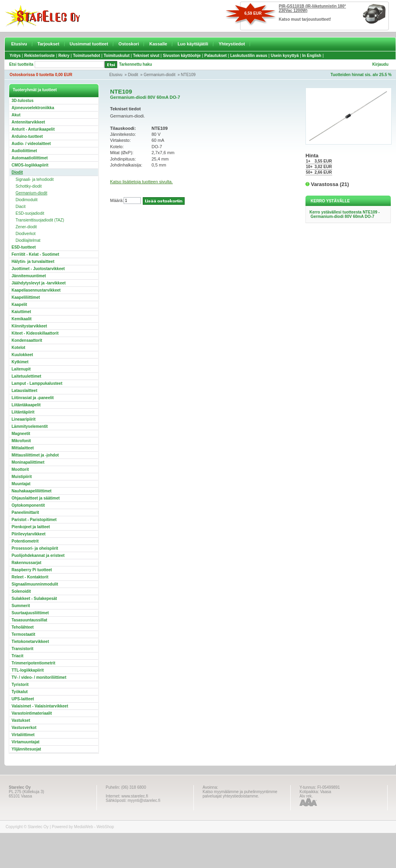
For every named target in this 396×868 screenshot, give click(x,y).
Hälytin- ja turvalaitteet (33, 262)
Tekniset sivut (146, 56)
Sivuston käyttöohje (182, 56)
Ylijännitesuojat (26, 749)
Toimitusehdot (87, 56)
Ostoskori (129, 44)
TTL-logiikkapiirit (28, 670)
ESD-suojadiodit (30, 213)
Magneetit (21, 434)
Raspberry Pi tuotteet (32, 570)
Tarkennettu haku (136, 64)
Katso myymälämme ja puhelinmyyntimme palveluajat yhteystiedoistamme (240, 794)
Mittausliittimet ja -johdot (35, 455)
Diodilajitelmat (28, 240)
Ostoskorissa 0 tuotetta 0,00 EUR (41, 75)
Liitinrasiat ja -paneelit (33, 398)
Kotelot (18, 348)
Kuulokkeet (22, 355)
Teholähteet (23, 627)
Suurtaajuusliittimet (30, 613)
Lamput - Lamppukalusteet (37, 383)
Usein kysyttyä (285, 56)
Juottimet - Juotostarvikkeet (38, 269)
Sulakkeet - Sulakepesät (34, 599)
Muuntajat (21, 484)
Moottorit (20, 469)
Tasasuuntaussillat (29, 620)
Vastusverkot (24, 728)
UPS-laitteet (23, 699)
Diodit (133, 75)
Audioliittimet (24, 151)
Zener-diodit (26, 227)
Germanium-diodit (159, 75)
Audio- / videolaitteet (31, 144)
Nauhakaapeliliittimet (32, 491)
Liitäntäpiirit (23, 412)
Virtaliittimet (23, 735)
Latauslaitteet (24, 391)
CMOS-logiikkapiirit (30, 165)
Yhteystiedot (232, 44)
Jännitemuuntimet (29, 276)
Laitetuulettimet (26, 376)
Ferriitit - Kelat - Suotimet (35, 254)
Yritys (15, 56)
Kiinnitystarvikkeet (29, 326)
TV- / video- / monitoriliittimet (39, 677)
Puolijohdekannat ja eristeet (38, 555)
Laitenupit (21, 369)
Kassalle (158, 44)
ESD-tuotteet (24, 247)
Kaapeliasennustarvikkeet (36, 290)
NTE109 (188, 75)
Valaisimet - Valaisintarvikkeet (40, 706)
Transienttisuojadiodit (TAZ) (40, 220)
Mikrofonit (21, 441)
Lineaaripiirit (24, 419)
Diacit (21, 207)
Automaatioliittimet (30, 158)
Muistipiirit (22, 477)
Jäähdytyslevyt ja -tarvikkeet (39, 283)
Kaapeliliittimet (26, 297)
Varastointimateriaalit (32, 713)
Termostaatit (23, 634)
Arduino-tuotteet (27, 136)
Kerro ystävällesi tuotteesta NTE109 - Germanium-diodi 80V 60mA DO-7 (345, 214)
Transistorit (22, 649)
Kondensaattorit (27, 340)
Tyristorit (20, 685)
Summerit (21, 606)
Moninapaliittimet (28, 462)
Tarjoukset (48, 44)
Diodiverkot (26, 234)
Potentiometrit (25, 541)
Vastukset (21, 720)
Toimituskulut (117, 56)
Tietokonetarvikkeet (30, 642)
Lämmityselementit (30, 426)
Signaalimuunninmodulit (35, 584)
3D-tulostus (23, 101)
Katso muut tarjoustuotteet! (305, 19)
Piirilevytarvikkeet (29, 534)
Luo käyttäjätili (193, 44)
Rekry (64, 56)
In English (312, 56)
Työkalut (20, 692)
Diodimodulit (27, 200)
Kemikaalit (22, 319)
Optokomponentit (28, 505)
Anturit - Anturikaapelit (33, 129)
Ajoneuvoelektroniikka (33, 108)
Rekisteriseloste (40, 56)
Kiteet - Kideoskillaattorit (35, 333)
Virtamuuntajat (26, 742)
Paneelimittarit (25, 512)
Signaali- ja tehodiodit (35, 179)
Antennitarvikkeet (28, 122)
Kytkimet (20, 362)
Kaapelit (19, 305)
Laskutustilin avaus (249, 56)
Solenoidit (21, 591)
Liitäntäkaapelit (26, 405)
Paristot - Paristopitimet (34, 520)
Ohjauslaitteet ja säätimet (36, 498)
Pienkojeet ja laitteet (31, 527)
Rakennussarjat (26, 563)
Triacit (17, 656)
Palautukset (215, 56)
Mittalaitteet (23, 448)
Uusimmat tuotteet (89, 44)
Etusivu (19, 44)
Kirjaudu (380, 64)
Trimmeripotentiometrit (33, 663)
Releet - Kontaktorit (30, 577)
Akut (16, 115)
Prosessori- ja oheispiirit (35, 548)
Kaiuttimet (21, 312)
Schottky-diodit (29, 186)
